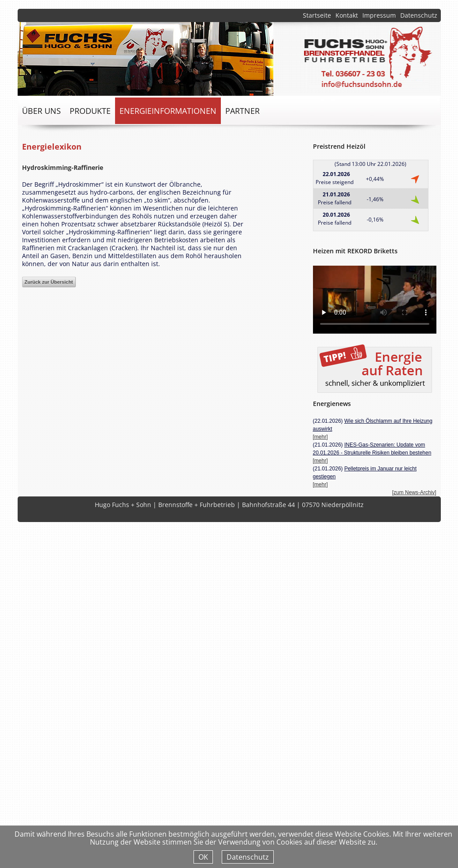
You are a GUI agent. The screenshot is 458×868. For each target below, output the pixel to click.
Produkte (90, 111)
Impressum (379, 15)
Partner (242, 111)
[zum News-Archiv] (414, 492)
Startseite (317, 15)
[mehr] (320, 437)
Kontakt (347, 15)
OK (203, 857)
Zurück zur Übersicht (49, 282)
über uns (41, 111)
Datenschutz (419, 15)
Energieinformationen (168, 111)
